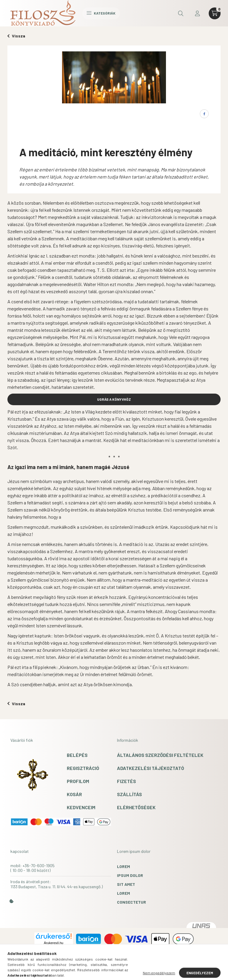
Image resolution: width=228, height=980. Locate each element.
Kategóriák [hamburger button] (101, 13)
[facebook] (204, 114)
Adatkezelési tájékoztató (151, 768)
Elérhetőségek (136, 807)
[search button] (181, 13)
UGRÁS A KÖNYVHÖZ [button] (114, 399)
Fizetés (126, 781)
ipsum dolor (130, 875)
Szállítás (129, 794)
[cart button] (215, 13)
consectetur (132, 902)
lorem (123, 866)
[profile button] (197, 13)
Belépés (77, 755)
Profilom (78, 781)
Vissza (16, 36)
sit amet (126, 884)
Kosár (74, 794)
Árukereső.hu (54, 943)
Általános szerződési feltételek (160, 755)
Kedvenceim (81, 807)
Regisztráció (83, 768)
